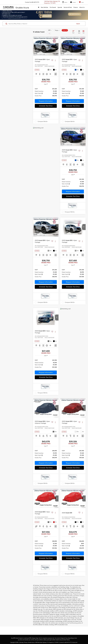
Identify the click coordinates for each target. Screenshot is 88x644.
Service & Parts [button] (68, 7)
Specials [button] (60, 7)
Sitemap (21, 640)
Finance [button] (76, 7)
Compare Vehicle (43, 119)
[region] (46, 90)
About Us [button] (82, 7)
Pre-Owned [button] (53, 7)
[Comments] (56, 71)
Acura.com (75, 640)
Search (78, 24)
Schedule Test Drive (46, 103)
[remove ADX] (50, 31)
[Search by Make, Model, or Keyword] (42, 24)
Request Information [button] (46, 99)
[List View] (83, 31)
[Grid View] (79, 31)
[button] (57, 44)
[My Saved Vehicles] (81, 2)
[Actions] (55, 58)
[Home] (39, 7)
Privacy (26, 640)
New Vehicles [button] (44, 7)
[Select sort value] (74, 31)
